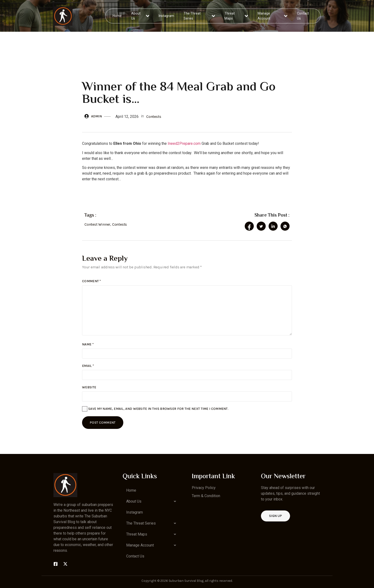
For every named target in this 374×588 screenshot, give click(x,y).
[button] (152, 501)
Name (88, 344)
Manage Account (273, 16)
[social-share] (249, 226)
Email (88, 366)
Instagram (167, 16)
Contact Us (303, 16)
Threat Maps (236, 16)
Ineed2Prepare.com (184, 143)
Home (117, 16)
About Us (140, 16)
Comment (92, 281)
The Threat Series (200, 16)
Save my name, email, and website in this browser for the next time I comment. (158, 409)
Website (89, 387)
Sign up (275, 516)
